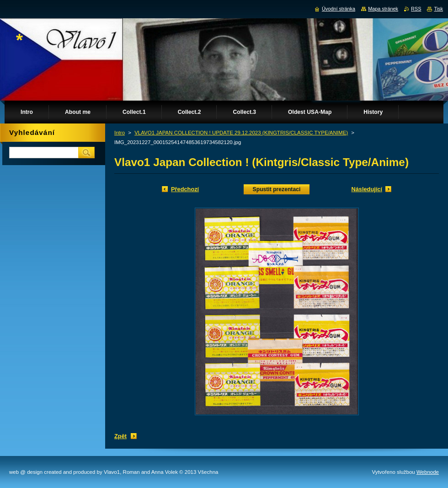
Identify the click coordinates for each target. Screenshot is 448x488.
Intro (120, 133)
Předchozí (185, 189)
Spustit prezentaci (277, 189)
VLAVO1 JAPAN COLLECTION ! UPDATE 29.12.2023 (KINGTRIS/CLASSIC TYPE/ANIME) (241, 133)
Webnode (428, 472)
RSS (416, 9)
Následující (367, 189)
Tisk (438, 9)
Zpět (120, 436)
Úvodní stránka (339, 9)
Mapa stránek (383, 9)
